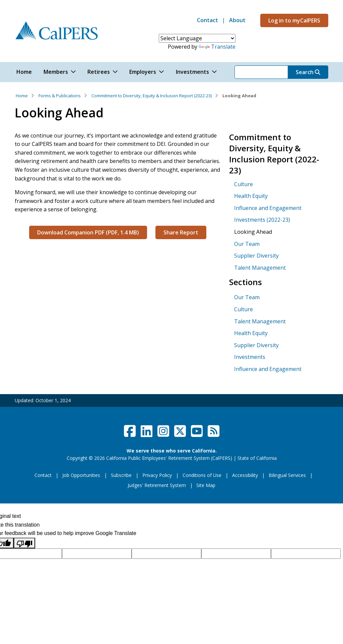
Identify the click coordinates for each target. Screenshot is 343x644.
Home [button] (24, 72)
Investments (250, 357)
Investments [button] (192, 72)
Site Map (206, 485)
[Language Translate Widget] (197, 38)
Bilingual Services (287, 475)
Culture (244, 184)
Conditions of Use (202, 475)
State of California (257, 458)
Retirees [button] (99, 72)
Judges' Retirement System (157, 485)
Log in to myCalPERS (294, 20)
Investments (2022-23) (262, 220)
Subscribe (121, 475)
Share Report (181, 232)
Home (22, 96)
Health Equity (251, 196)
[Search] (261, 72)
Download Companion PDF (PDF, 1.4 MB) (88, 232)
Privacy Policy (157, 475)
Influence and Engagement (268, 208)
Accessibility (245, 475)
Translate (217, 47)
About (237, 20)
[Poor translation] (24, 543)
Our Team (247, 244)
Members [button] (56, 72)
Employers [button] (143, 72)
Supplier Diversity (256, 256)
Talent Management (260, 268)
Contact (208, 20)
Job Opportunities (81, 475)
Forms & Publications (60, 96)
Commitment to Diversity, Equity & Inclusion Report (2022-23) (152, 96)
